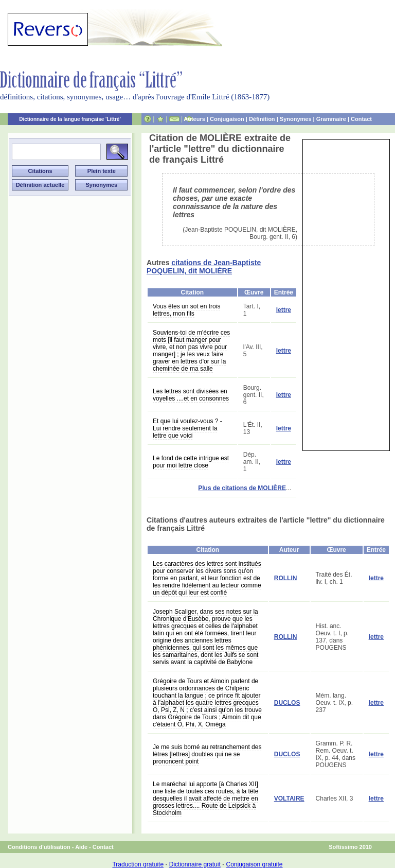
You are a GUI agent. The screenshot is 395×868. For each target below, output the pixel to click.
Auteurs (194, 119)
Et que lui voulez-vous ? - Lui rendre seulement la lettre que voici (187, 428)
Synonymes (296, 119)
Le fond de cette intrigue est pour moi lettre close (191, 462)
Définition (262, 119)
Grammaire (331, 119)
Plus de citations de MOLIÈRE (242, 488)
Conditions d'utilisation (39, 847)
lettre (284, 310)
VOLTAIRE (289, 798)
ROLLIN (286, 578)
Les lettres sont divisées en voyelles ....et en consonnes (191, 395)
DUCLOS (287, 703)
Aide (81, 847)
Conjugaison (227, 119)
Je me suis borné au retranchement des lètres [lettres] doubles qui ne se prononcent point (207, 754)
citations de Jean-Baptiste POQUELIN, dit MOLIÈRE (204, 267)
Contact (361, 119)
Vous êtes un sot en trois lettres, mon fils (186, 310)
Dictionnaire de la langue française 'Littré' (70, 119)
